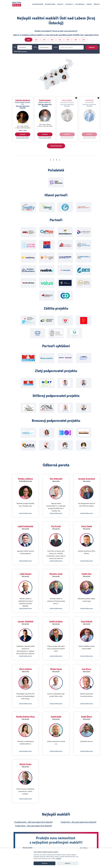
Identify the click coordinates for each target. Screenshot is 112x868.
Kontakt (89, 4)
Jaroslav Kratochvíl (87, 479)
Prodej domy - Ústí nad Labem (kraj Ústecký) (34, 826)
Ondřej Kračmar (56, 621)
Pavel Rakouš (87, 621)
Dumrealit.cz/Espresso (67, 102)
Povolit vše (45, 863)
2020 (68, 40)
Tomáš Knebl (56, 717)
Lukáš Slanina (25, 574)
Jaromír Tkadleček (25, 621)
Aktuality (60, 4)
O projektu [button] (69, 4)
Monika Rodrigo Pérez (25, 717)
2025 (28, 40)
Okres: (35, 47)
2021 (60, 40)
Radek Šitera (87, 717)
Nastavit (59, 859)
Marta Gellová (25, 669)
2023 (44, 40)
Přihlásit (97, 4)
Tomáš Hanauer (45, 100)
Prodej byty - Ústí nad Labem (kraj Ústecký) (78, 822)
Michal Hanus (56, 669)
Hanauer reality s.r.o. (45, 102)
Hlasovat (23, 134)
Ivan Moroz (87, 669)
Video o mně (23, 130)
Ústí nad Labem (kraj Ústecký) (23, 107)
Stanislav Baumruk (23, 100)
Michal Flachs (25, 764)
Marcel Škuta (67, 100)
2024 (36, 40)
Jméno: (56, 47)
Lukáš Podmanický (25, 526)
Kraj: (15, 47)
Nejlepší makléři (38, 4)
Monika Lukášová (25, 479)
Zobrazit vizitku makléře (23, 138)
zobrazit (92, 47)
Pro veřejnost (80, 4)
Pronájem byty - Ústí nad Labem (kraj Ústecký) (34, 822)
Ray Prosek (56, 526)
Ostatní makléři (56, 146)
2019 (76, 40)
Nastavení (68, 863)
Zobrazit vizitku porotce (25, 513)
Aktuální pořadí (50, 4)
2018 (84, 40)
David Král (89, 100)
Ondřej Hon (87, 574)
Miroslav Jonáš (56, 574)
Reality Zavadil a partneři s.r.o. (23, 103)
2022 (52, 40)
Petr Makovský (56, 479)
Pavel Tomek (87, 526)
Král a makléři (89, 102)
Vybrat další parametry (20, 51)
